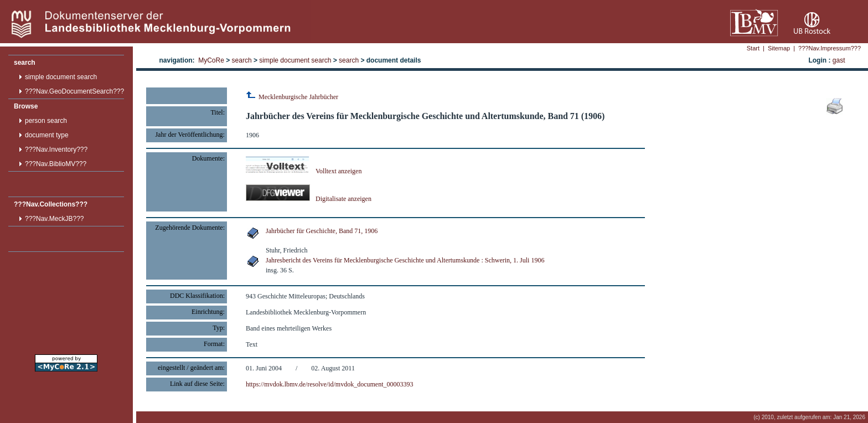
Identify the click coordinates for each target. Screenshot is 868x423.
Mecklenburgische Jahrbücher (292, 97)
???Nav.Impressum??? (830, 48)
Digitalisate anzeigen (309, 199)
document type (47, 135)
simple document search (61, 77)
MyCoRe (211, 60)
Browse (26, 106)
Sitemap (779, 48)
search (25, 63)
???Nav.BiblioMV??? (56, 164)
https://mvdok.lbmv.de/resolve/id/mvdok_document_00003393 (330, 384)
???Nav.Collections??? (51, 204)
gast (839, 60)
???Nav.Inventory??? (56, 149)
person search (46, 121)
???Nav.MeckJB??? (55, 219)
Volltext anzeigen (304, 171)
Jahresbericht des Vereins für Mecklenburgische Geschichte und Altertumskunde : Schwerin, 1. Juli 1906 (405, 260)
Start (753, 48)
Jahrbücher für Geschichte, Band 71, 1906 (322, 231)
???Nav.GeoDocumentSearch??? (74, 91)
